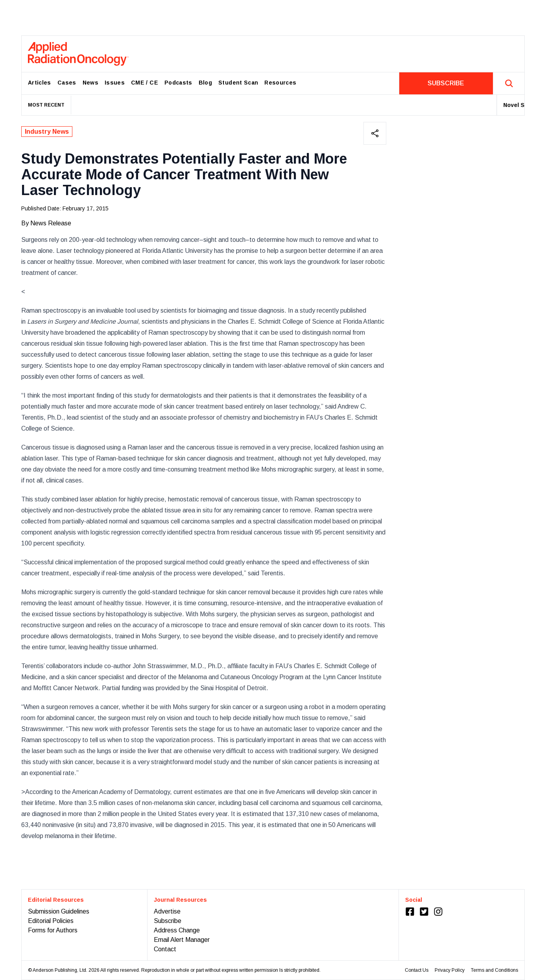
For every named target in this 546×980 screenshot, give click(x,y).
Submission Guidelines (59, 911)
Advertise (167, 911)
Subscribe (168, 921)
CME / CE (145, 83)
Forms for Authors (53, 930)
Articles (40, 83)
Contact (165, 949)
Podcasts (178, 83)
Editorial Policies (51, 921)
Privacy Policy (450, 970)
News (90, 83)
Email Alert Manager (182, 940)
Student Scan (238, 83)
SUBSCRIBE (446, 83)
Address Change (177, 930)
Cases (67, 83)
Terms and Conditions (494, 970)
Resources (280, 83)
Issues (115, 83)
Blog (205, 83)
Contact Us (417, 970)
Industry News (47, 132)
